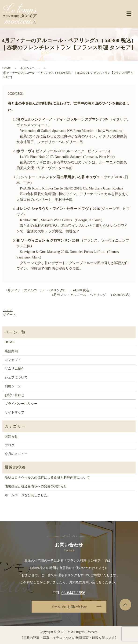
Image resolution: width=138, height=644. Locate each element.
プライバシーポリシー (21, 404)
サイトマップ (15, 412)
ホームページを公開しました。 (28, 495)
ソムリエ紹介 (15, 369)
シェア (8, 310)
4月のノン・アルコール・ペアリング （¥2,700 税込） (92, 295)
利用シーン (13, 386)
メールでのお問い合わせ (69, 607)
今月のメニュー (30, 68)
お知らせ (11, 436)
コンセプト (13, 360)
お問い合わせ (15, 395)
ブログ (10, 445)
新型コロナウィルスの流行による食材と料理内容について (47, 478)
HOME (6, 68)
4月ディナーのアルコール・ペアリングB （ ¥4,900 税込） (49, 290)
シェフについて (16, 377)
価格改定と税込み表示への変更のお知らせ (36, 486)
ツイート (9, 315)
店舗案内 (11, 351)
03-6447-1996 (73, 593)
